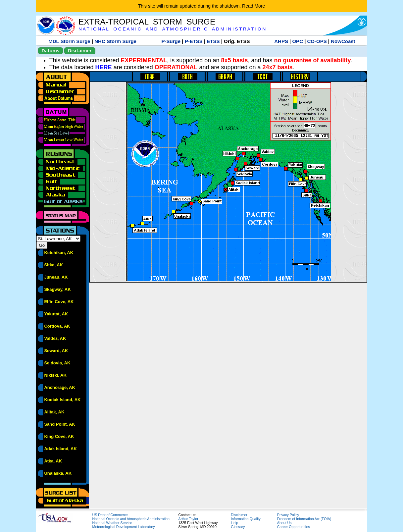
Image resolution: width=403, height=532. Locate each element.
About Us (284, 523)
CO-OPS (317, 41)
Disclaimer (80, 51)
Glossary (238, 527)
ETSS (213, 41)
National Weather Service (112, 523)
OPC (298, 41)
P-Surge (171, 41)
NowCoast (343, 41)
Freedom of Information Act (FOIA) (304, 519)
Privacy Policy (288, 515)
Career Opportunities (294, 527)
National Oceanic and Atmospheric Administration (131, 519)
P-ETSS (194, 41)
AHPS (281, 41)
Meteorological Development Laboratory (124, 527)
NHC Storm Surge (115, 41)
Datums (50, 51)
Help (234, 523)
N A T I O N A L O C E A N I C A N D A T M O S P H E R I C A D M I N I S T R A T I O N (172, 29)
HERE (104, 67)
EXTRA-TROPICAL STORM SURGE (147, 22)
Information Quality (246, 519)
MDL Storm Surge (69, 41)
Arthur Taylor (188, 519)
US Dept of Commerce (110, 515)
